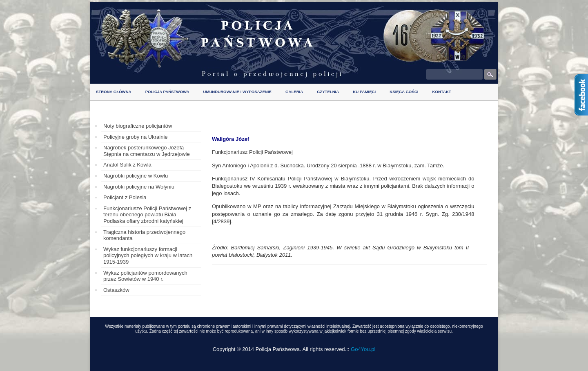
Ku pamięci (364, 92)
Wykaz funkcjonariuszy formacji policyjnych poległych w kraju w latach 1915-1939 (148, 255)
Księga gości (404, 92)
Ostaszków (116, 290)
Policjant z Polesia (125, 197)
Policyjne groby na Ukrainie (136, 137)
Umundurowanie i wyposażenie (237, 92)
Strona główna (114, 92)
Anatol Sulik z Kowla (127, 165)
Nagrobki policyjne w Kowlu (136, 176)
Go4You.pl (363, 349)
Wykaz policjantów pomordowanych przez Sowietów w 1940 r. (145, 276)
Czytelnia (328, 92)
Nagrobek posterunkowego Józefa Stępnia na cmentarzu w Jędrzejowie (147, 151)
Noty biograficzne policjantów (138, 126)
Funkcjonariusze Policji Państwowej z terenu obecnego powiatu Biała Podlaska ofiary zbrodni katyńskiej (147, 215)
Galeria (294, 92)
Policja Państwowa (167, 92)
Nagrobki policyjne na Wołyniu (139, 187)
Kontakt (441, 92)
